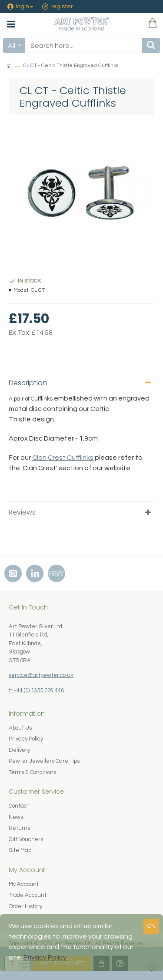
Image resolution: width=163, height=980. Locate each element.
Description (28, 383)
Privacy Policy (45, 957)
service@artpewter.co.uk (41, 675)
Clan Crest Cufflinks (63, 458)
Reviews (22, 512)
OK (151, 926)
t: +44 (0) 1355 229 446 (36, 690)
